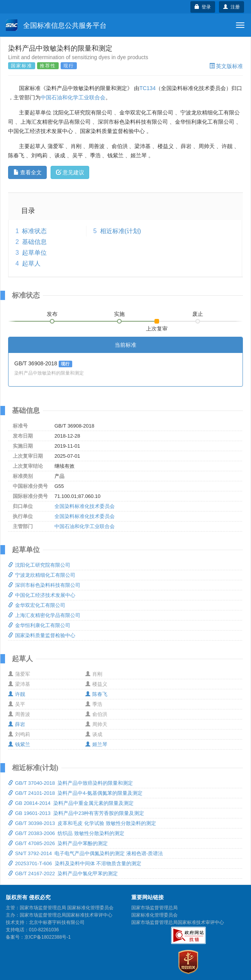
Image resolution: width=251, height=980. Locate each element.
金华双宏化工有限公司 (37, 605)
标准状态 (34, 231)
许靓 (17, 694)
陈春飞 (96, 694)
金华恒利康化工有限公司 (39, 625)
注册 (231, 7)
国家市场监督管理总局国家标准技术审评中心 (178, 922)
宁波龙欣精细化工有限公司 (42, 575)
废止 (198, 314)
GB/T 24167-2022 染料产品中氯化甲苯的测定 (63, 873)
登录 (203, 7)
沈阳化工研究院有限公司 (39, 565)
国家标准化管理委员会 (154, 915)
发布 (52, 314)
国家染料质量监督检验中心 (42, 635)
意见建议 (70, 172)
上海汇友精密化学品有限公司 (44, 615)
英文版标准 (226, 66)
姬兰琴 (96, 744)
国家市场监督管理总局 (154, 908)
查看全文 (28, 172)
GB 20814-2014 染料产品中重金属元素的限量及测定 (71, 803)
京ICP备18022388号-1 (47, 937)
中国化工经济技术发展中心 (42, 595)
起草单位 (34, 253)
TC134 (148, 88)
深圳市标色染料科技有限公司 (44, 585)
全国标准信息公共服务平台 (56, 25)
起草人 (31, 263)
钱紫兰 (19, 744)
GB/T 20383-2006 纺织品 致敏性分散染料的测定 (66, 833)
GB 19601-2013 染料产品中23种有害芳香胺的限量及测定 (76, 813)
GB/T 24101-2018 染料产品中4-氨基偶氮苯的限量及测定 (75, 793)
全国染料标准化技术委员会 (85, 506)
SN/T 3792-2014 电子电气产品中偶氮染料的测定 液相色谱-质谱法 (86, 853)
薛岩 (17, 724)
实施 (119, 314)
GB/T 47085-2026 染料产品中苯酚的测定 (58, 843)
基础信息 (34, 242)
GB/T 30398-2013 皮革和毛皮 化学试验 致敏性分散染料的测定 (82, 823)
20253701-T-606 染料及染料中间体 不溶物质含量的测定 (75, 863)
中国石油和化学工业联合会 (73, 97)
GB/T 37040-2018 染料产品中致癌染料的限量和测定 (70, 783)
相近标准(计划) (121, 231)
